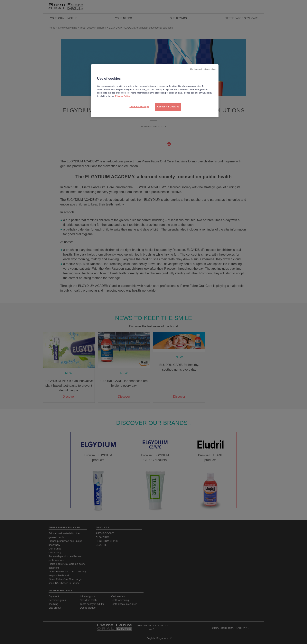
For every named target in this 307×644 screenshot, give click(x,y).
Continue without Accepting (203, 69)
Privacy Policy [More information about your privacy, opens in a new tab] (123, 96)
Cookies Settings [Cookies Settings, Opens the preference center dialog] (139, 106)
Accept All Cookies (168, 107)
